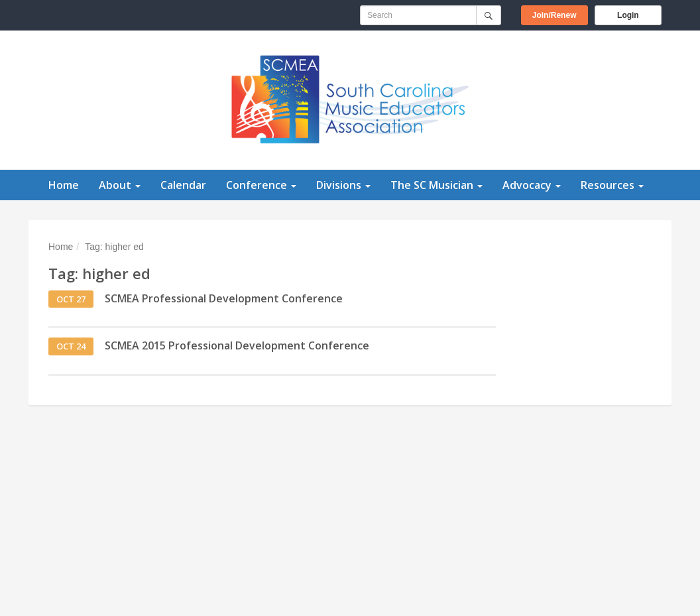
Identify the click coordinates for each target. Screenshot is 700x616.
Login (628, 15)
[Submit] (489, 15)
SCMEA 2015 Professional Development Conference (237, 345)
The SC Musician (437, 185)
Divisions (343, 185)
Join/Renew (560, 14)
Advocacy (532, 185)
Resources (612, 185)
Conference (261, 185)
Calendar (183, 185)
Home (64, 185)
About (120, 185)
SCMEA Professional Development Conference (224, 298)
